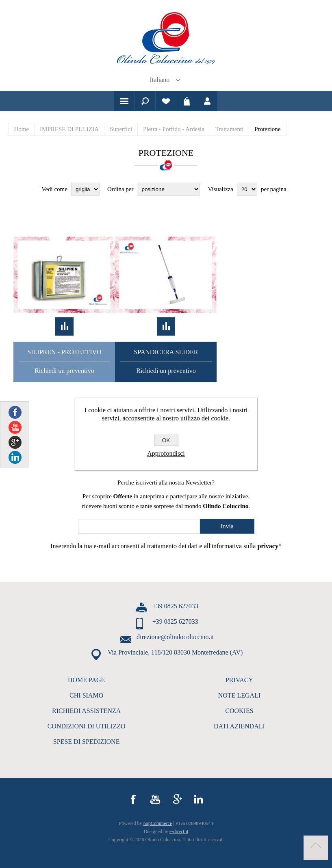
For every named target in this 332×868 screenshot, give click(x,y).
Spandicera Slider (166, 352)
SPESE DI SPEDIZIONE (87, 742)
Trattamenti (229, 129)
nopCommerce (158, 823)
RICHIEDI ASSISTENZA (86, 711)
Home (21, 129)
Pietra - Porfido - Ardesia (174, 129)
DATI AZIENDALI (239, 726)
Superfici (121, 129)
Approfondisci (166, 453)
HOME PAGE (86, 680)
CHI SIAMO (86, 695)
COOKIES (239, 711)
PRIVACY (239, 680)
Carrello (187, 101)
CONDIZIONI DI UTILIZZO (87, 726)
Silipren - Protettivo (64, 352)
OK (166, 440)
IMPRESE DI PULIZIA (69, 129)
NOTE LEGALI (239, 695)
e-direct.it (179, 831)
